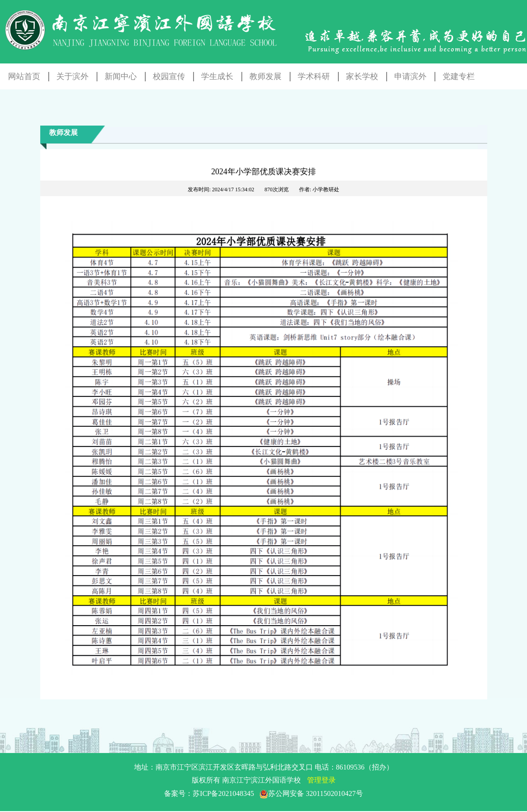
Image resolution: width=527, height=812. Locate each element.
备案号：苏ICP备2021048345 (263, 793)
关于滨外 (72, 76)
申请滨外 (410, 76)
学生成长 (217, 76)
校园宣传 (169, 76)
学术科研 (314, 76)
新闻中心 (121, 76)
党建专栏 (459, 76)
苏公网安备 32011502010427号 (311, 793)
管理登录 (321, 780)
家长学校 (362, 76)
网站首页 (24, 76)
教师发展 (266, 76)
